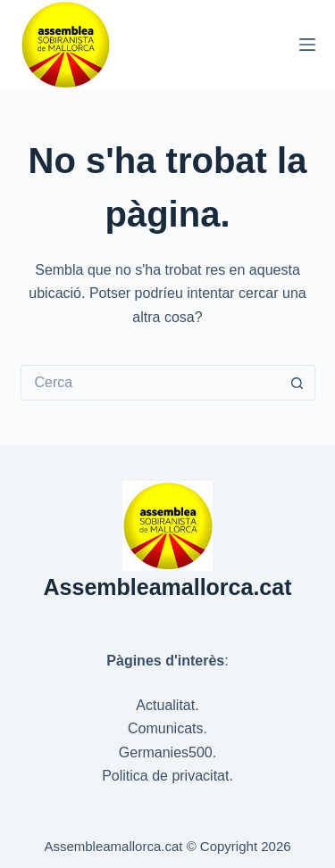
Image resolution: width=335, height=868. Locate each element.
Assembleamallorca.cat (168, 587)
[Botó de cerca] (297, 383)
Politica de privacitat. (167, 776)
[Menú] (307, 45)
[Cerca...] (150, 383)
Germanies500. (167, 752)
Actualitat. (167, 705)
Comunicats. (167, 728)
